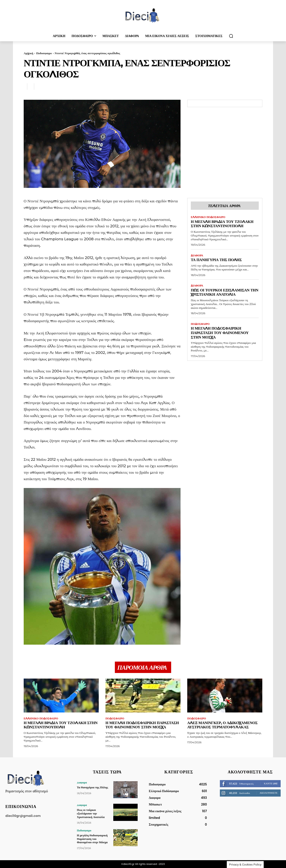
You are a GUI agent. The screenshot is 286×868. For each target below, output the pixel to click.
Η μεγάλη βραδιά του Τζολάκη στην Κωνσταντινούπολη (222, 224)
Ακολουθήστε (269, 793)
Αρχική (28, 53)
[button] (231, 36)
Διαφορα (197, 255)
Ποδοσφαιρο (44, 53)
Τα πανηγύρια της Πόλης (216, 260)
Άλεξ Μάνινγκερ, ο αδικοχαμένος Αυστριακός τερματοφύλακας (222, 725)
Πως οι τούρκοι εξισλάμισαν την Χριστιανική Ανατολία (225, 292)
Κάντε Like (271, 783)
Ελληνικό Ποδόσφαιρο (208, 217)
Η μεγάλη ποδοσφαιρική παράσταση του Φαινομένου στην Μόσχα (220, 333)
